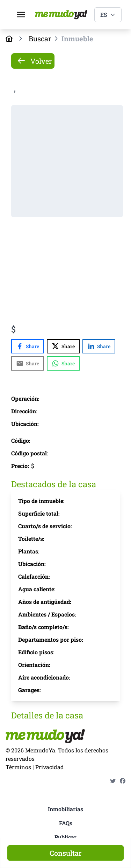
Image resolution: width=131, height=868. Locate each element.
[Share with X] (63, 346)
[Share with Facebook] (28, 346)
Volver (34, 61)
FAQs (66, 823)
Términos (18, 767)
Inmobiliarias (65, 809)
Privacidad (50, 767)
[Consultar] (65, 853)
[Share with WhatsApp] (63, 363)
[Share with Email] (28, 363)
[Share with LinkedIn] (99, 346)
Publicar (65, 837)
